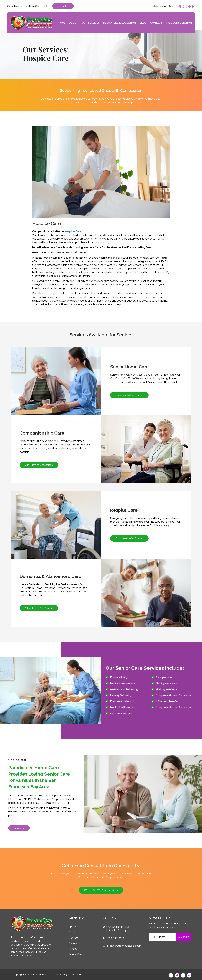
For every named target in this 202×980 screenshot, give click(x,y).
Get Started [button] (63, 6)
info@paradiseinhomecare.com (124, 946)
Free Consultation (179, 23)
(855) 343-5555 (185, 6)
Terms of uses (77, 954)
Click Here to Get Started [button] (129, 395)
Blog (143, 23)
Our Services (91, 23)
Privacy (73, 949)
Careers (73, 943)
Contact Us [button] (19, 828)
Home (62, 23)
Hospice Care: (73, 231)
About (74, 23)
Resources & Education (120, 23)
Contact (156, 23)
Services (74, 938)
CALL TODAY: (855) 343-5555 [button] (101, 890)
